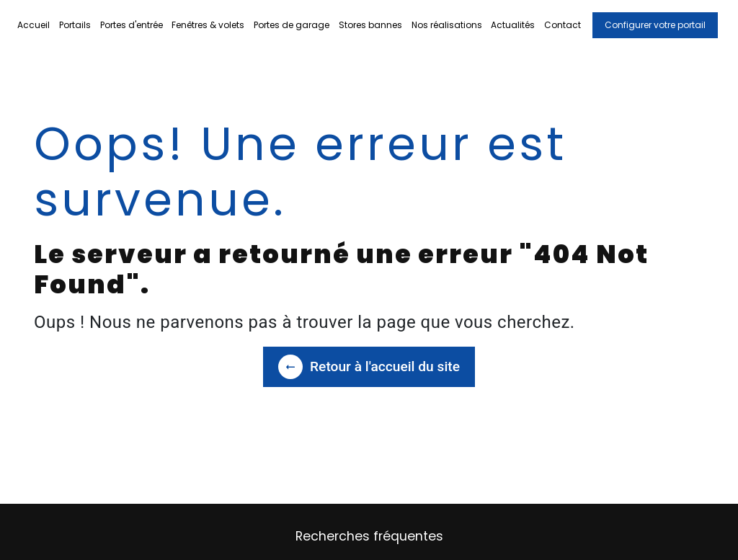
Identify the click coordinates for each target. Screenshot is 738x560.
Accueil (34, 25)
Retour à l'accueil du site (369, 367)
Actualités (513, 25)
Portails (75, 25)
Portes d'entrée (132, 25)
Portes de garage (292, 25)
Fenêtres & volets (208, 25)
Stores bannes (370, 25)
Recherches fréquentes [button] (369, 536)
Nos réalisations (447, 25)
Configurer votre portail (655, 25)
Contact (563, 25)
